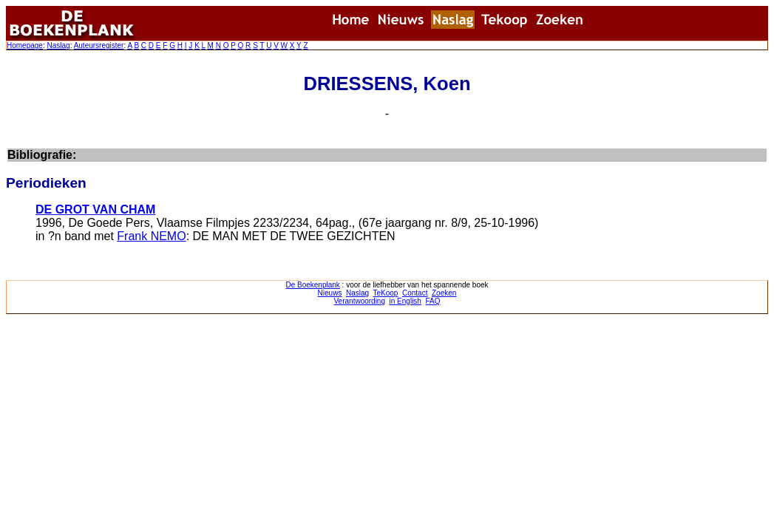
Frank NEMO (151, 236)
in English (405, 301)
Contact (415, 293)
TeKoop (386, 293)
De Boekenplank (312, 285)
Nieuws (330, 293)
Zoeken (444, 293)
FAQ (432, 301)
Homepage (25, 45)
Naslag (58, 45)
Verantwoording (360, 301)
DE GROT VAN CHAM (95, 209)
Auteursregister (99, 45)
